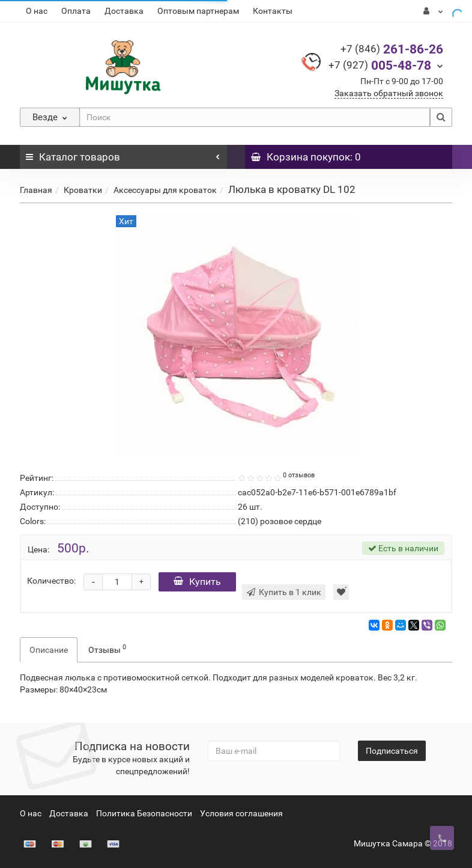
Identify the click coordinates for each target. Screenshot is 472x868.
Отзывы (107, 649)
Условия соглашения (241, 813)
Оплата (76, 11)
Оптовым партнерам (198, 11)
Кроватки (83, 190)
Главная (36, 190)
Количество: (51, 581)
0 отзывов (299, 475)
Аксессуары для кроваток (165, 190)
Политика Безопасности (144, 813)
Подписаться (392, 751)
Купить (197, 582)
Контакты (273, 11)
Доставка (124, 11)
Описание (49, 650)
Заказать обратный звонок (389, 93)
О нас (37, 11)
